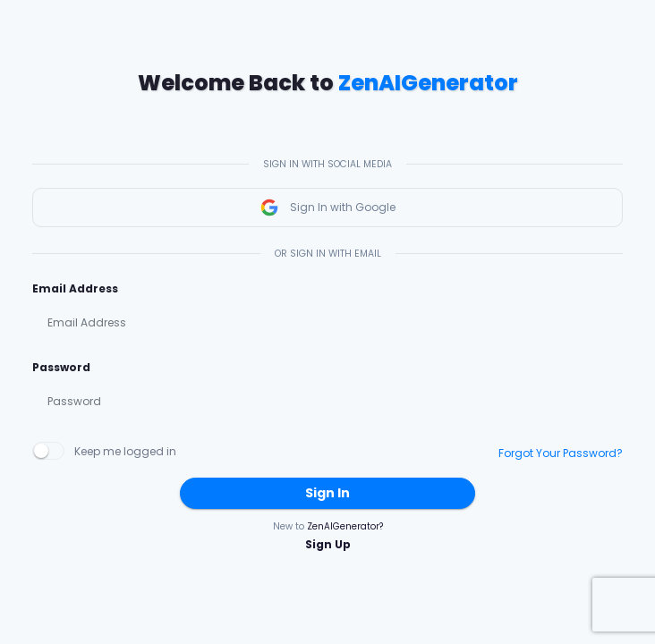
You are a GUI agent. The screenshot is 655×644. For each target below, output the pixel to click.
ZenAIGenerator (428, 83)
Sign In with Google (327, 208)
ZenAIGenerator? (345, 526)
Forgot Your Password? (561, 453)
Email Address (75, 288)
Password (61, 367)
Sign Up (328, 544)
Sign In (327, 493)
